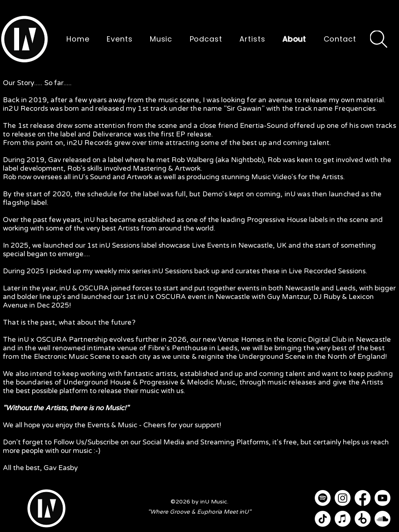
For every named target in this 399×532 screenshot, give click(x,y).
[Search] (379, 39)
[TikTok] (323, 519)
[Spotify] (323, 498)
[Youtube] (383, 498)
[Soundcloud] (383, 519)
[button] (24, 39)
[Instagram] (343, 498)
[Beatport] (363, 519)
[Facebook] (363, 498)
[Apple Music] (343, 519)
